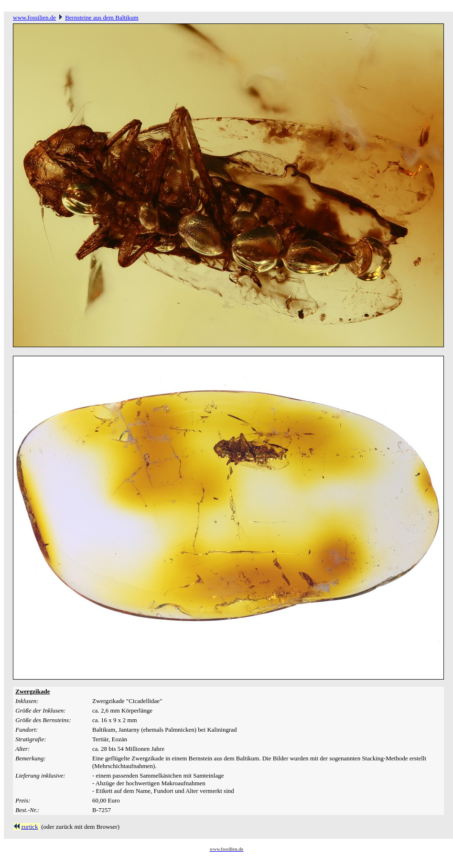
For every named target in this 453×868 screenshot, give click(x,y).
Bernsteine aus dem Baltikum (102, 17)
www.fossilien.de (34, 17)
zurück (29, 827)
